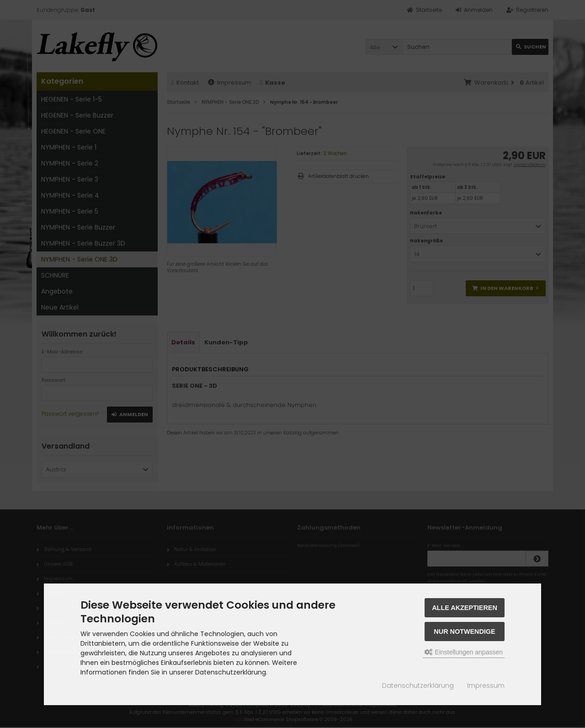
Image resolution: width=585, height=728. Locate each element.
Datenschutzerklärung (418, 685)
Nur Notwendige (464, 632)
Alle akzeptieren (465, 608)
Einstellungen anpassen (464, 652)
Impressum (486, 685)
